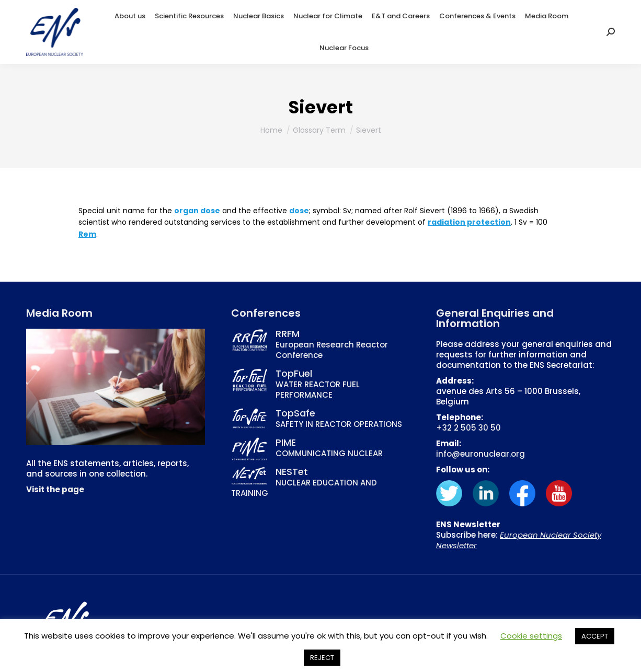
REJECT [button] (322, 658)
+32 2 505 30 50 (468, 428)
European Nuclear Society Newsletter (519, 540)
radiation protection (469, 222)
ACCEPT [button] (595, 636)
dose (299, 211)
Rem (87, 234)
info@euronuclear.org (480, 454)
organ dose (197, 211)
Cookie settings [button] (531, 636)
